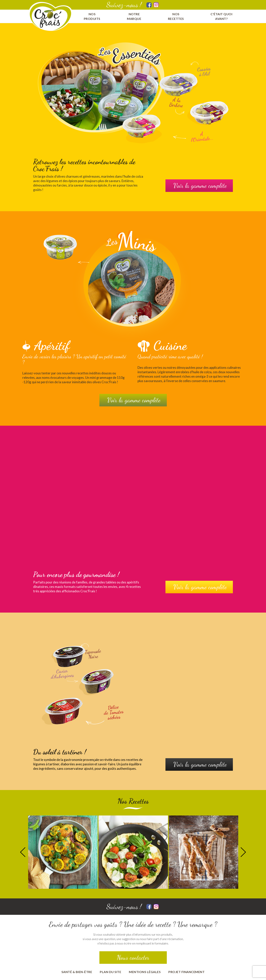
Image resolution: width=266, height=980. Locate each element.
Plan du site (110, 972)
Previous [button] (23, 852)
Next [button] (243, 852)
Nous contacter (133, 958)
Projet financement (186, 972)
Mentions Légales (145, 972)
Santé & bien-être (77, 972)
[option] (63, 852)
